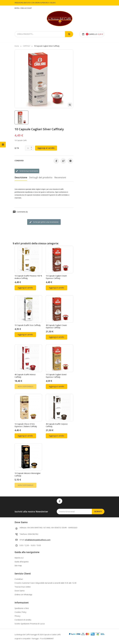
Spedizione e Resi (22, 608)
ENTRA (17, 8)
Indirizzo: (23, 527)
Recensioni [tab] (61, 177)
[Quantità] (28, 148)
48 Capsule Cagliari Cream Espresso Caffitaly (56, 326)
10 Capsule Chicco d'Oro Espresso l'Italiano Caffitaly (26, 425)
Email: (22, 539)
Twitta (63, 161)
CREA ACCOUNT (26, 8)
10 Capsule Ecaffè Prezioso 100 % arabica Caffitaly (28, 277)
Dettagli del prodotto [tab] (41, 177)
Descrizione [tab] (21, 177)
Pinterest (70, 161)
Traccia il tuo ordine (23, 587)
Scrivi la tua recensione (27, 171)
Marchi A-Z (19, 557)
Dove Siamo (20, 590)
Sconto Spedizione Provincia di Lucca (30, 623)
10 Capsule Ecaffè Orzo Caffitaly (28, 325)
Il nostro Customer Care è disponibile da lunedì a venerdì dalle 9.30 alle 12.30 (45, 583)
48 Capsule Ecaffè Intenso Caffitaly (25, 375)
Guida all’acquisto (22, 561)
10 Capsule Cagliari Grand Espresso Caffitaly (56, 375)
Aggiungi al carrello (46, 148)
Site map (18, 565)
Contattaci (19, 579)
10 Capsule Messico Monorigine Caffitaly (28, 474)
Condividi (56, 161)
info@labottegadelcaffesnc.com (38, 539)
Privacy (17, 616)
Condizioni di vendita (23, 620)
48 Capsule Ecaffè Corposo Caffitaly (57, 425)
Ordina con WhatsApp (23, 594)
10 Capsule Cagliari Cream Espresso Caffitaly (56, 277)
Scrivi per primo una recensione (44, 222)
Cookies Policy (20, 612)
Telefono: (23, 534)
